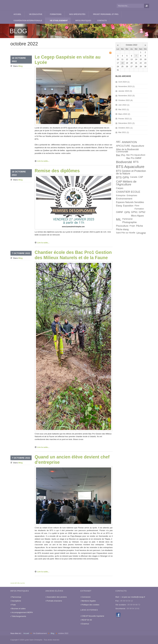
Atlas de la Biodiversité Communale (127, 151)
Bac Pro (121, 155)
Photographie (130, 222)
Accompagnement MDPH (22, 612)
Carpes (120, 188)
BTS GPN (123, 177)
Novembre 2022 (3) (127, 96)
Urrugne (141, 233)
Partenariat (127, 219)
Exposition (128, 206)
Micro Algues (137, 216)
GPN (127, 212)
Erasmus (85, 624)
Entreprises (132, 195)
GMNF (120, 212)
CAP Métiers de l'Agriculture (126, 183)
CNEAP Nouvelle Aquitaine (93, 616)
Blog (20, 66)
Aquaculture (138, 146)
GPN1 (134, 212)
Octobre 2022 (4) (126, 100)
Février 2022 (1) (125, 119)
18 (122, 63)
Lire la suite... (43, 161)
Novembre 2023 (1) (127, 86)
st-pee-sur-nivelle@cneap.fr (134, 597)
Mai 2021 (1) (124, 132)
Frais (14, 605)
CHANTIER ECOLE (128, 192)
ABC (118, 142)
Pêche (140, 226)
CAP (141, 177)
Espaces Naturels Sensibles (130, 202)
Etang (119, 206)
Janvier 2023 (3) (125, 91)
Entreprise (121, 195)
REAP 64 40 (87, 620)
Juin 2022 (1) (124, 105)
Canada (134, 177)
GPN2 (142, 212)
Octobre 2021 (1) (126, 128)
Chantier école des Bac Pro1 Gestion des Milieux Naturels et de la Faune (73, 255)
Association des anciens (57, 597)
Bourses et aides (19, 609)
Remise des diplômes (57, 171)
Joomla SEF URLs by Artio (18, 583)
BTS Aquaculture (130, 167)
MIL (119, 219)
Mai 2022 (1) (124, 109)
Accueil (26, 633)
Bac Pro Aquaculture (136, 155)
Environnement (124, 199)
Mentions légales (89, 601)
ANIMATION (129, 142)
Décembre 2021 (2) (127, 123)
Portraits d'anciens (54, 601)
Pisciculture (122, 226)
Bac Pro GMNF (134, 158)
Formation (139, 209)
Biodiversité (124, 162)
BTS (136, 162)
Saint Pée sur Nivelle (126, 233)
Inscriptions (16, 601)
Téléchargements (19, 616)
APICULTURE (123, 146)
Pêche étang (122, 229)
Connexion (86, 597)
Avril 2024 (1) (124, 82)
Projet (132, 226)
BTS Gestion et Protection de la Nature (131, 172)
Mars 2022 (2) (124, 114)
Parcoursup (16, 597)
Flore (137, 206)
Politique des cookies (91, 605)
